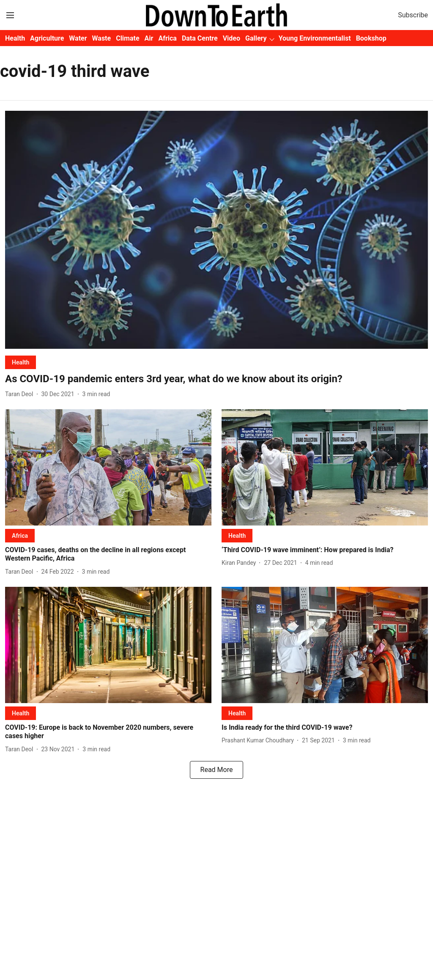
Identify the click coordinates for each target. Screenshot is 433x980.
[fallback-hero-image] (216, 230)
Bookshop (371, 38)
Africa (167, 38)
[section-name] (21, 362)
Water (78, 38)
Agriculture (47, 38)
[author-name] (21, 394)
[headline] (216, 379)
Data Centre (200, 38)
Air (149, 38)
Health (15, 38)
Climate (127, 38)
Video (232, 38)
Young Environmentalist (315, 38)
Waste (102, 38)
